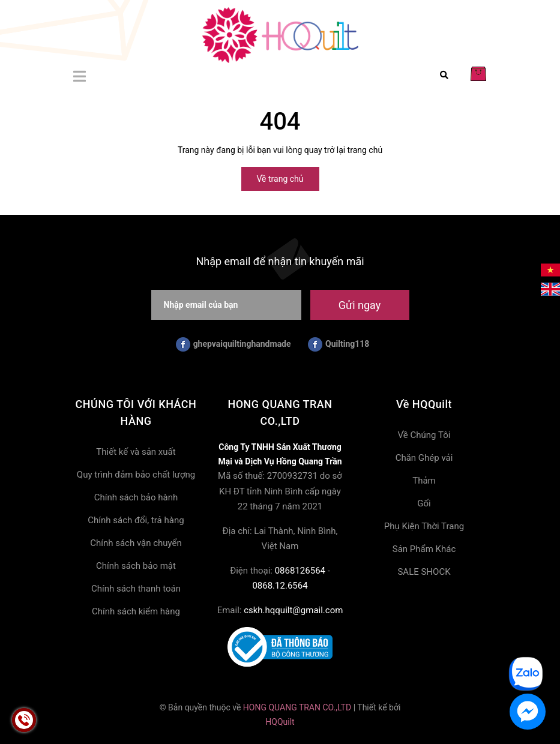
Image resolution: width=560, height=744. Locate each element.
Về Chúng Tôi (424, 435)
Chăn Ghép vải (424, 458)
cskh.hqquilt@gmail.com (293, 610)
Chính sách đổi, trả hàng (136, 520)
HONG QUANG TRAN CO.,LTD (297, 707)
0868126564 (300, 571)
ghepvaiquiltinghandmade (233, 344)
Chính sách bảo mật (136, 566)
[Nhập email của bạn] (226, 305)
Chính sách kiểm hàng (136, 611)
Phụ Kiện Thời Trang (424, 526)
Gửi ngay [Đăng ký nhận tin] (360, 305)
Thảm (424, 481)
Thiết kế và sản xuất (136, 452)
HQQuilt (280, 722)
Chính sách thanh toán (136, 589)
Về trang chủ (280, 179)
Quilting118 (339, 344)
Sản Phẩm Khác (424, 549)
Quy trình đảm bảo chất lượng (136, 475)
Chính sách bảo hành (136, 497)
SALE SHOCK (424, 572)
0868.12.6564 (280, 586)
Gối (424, 503)
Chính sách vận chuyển (136, 543)
